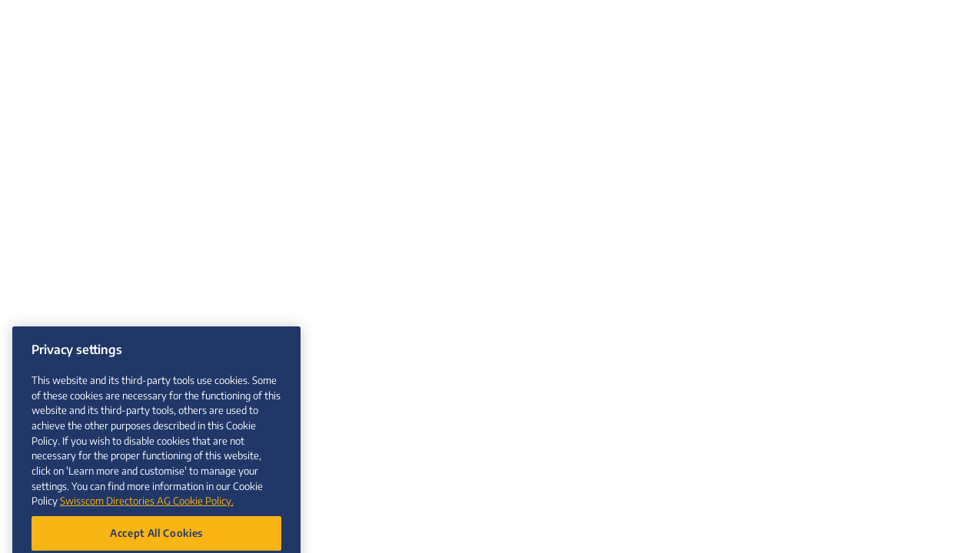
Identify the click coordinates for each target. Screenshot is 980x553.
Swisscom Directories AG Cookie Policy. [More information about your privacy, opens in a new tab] (147, 509)
